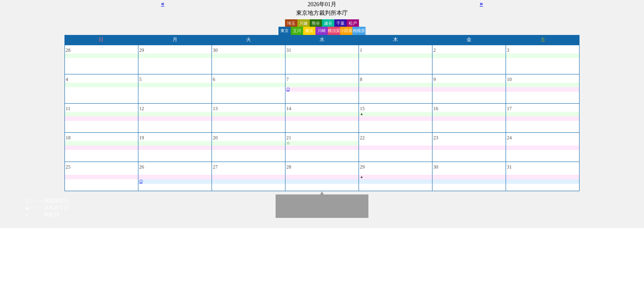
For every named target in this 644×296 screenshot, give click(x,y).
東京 (285, 31)
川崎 (322, 31)
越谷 (328, 23)
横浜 (309, 31)
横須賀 (334, 31)
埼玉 (291, 23)
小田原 (346, 31)
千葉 (340, 23)
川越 (304, 23)
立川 (297, 31)
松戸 (353, 23)
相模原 (359, 31)
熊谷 (316, 23)
